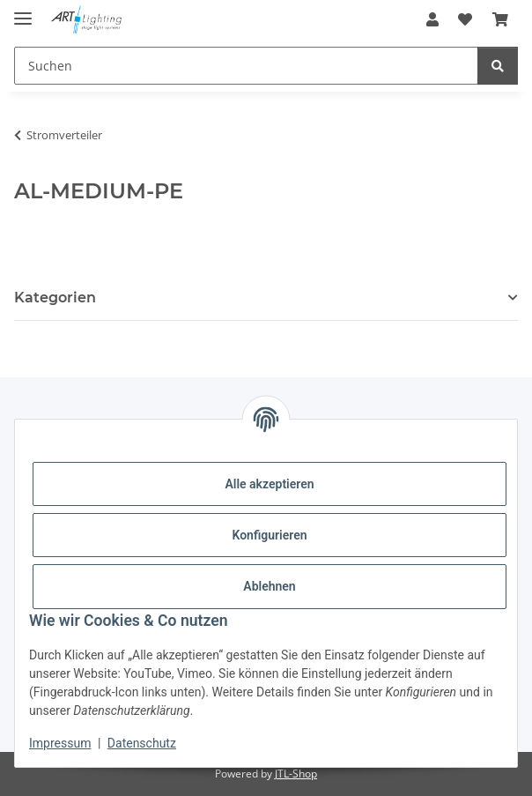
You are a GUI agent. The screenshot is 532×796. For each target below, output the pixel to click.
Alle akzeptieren (269, 484)
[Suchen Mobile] (246, 66)
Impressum (60, 743)
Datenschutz (142, 743)
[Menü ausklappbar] (23, 11)
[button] (432, 19)
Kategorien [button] (55, 298)
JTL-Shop (296, 774)
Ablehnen (269, 586)
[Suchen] (498, 66)
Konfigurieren (269, 535)
